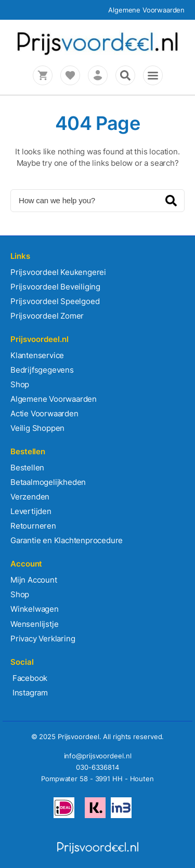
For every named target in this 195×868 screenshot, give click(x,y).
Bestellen (27, 468)
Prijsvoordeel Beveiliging (55, 287)
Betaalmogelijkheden (48, 482)
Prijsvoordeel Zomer (47, 316)
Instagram (29, 693)
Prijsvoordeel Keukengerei (58, 272)
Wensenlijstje (34, 624)
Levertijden (31, 511)
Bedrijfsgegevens (42, 370)
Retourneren (33, 526)
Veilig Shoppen (37, 428)
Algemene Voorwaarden (146, 10)
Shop (20, 384)
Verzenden (30, 497)
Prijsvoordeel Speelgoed (55, 301)
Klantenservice (37, 355)
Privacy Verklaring (43, 639)
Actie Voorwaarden (44, 413)
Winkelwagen (35, 609)
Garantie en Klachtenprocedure (67, 540)
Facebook (29, 678)
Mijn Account (34, 580)
